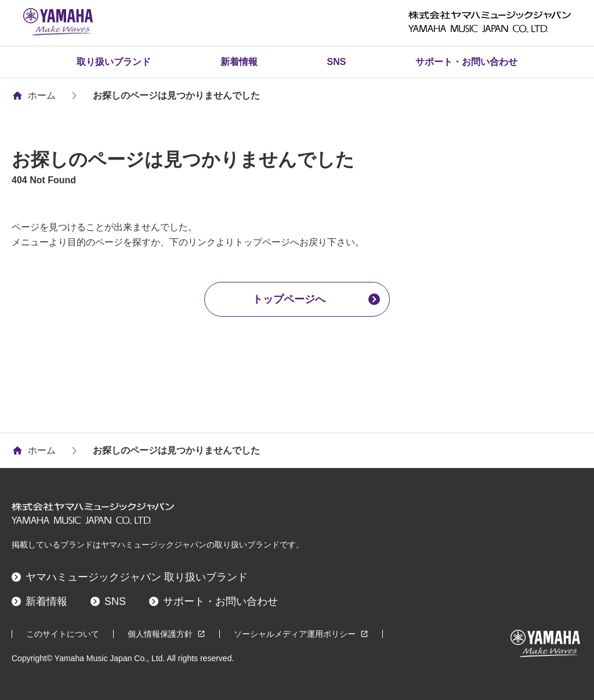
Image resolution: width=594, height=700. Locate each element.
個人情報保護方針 (166, 634)
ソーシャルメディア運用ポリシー (301, 634)
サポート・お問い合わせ (466, 62)
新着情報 (239, 62)
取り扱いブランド (114, 62)
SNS (337, 62)
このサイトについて (63, 634)
